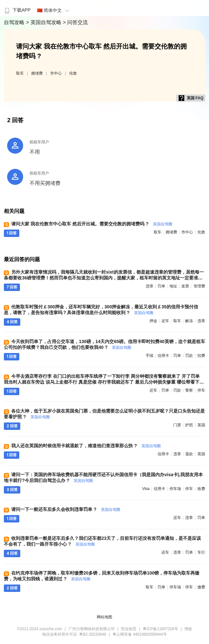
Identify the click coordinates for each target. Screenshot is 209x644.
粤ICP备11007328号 (160, 629)
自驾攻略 (15, 22)
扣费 (201, 356)
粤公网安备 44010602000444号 (140, 634)
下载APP (17, 10)
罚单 (161, 286)
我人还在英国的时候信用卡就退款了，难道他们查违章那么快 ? (86, 446)
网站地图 (104, 617)
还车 (165, 321)
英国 (201, 425)
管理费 (199, 286)
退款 (189, 454)
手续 (150, 356)
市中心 (56, 73)
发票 (185, 286)
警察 (189, 390)
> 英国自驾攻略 (44, 22)
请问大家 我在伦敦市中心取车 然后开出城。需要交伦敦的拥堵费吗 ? (92, 224)
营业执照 (129, 629)
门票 (177, 425)
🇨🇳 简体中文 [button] (54, 10)
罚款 (189, 356)
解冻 (189, 321)
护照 (189, 425)
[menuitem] (17, 8)
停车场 (175, 489)
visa (146, 489)
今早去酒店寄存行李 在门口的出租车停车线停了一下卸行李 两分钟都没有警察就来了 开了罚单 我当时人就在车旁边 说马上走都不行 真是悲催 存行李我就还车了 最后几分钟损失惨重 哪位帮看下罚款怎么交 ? (104, 382)
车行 (201, 552)
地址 (173, 286)
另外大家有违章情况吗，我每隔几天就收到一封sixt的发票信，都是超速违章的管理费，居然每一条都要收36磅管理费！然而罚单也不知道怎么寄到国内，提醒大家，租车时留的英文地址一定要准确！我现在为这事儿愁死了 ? (104, 278)
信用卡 (163, 356)
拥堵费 (37, 73)
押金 (153, 321)
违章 (150, 286)
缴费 (201, 587)
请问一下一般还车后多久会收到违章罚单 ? (66, 509)
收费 (201, 489)
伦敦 (73, 73)
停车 (201, 390)
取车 (20, 73)
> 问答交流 (75, 22)
